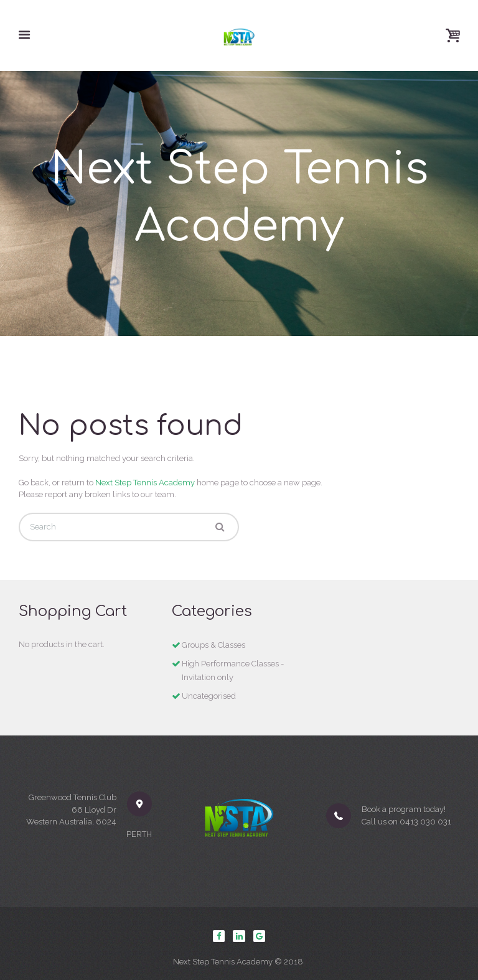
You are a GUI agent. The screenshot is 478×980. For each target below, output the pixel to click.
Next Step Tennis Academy (145, 483)
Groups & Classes (213, 645)
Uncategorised (209, 696)
